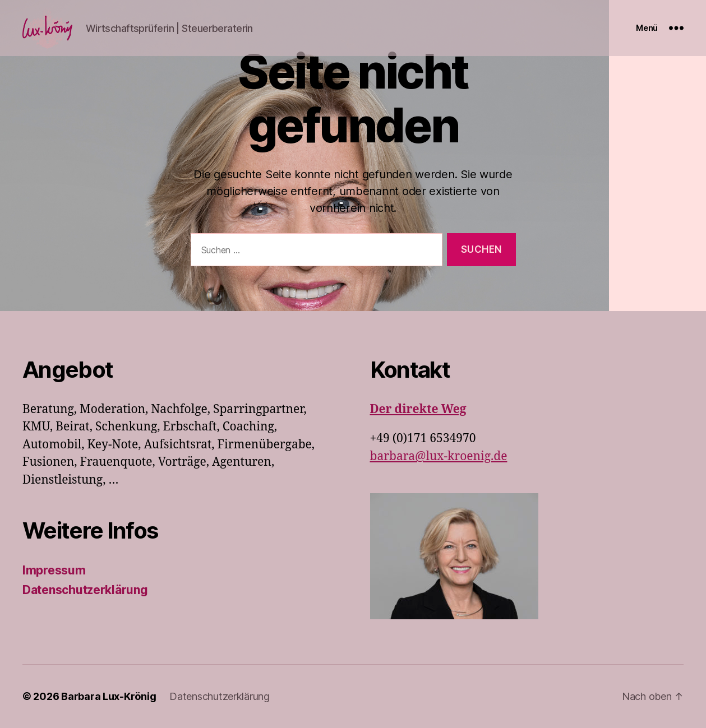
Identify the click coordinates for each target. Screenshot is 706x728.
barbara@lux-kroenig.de (439, 456)
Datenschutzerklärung (85, 590)
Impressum (54, 570)
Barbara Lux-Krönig (109, 696)
